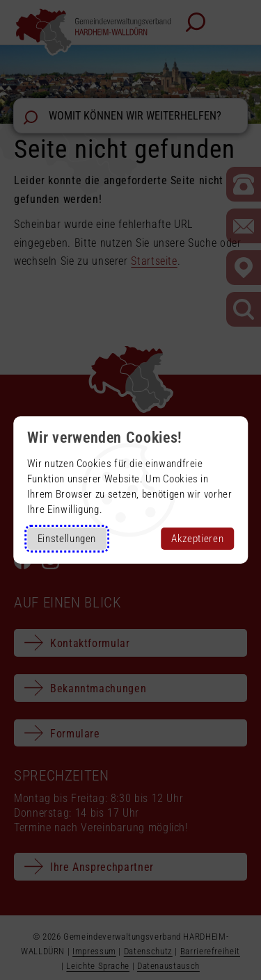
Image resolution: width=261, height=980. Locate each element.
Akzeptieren (197, 539)
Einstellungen (67, 539)
